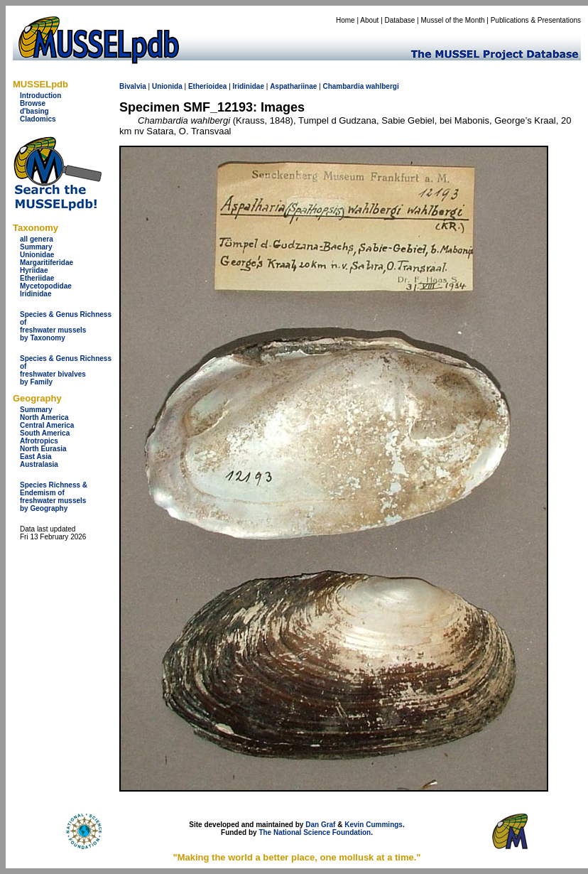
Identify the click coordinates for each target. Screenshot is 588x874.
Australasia (39, 464)
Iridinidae (36, 294)
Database (400, 20)
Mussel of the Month (453, 20)
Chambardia (343, 86)
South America (45, 433)
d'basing (34, 111)
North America (44, 417)
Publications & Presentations (536, 20)
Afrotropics (39, 441)
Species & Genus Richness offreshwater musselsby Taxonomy (66, 326)
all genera (37, 239)
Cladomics (38, 119)
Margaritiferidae (47, 263)
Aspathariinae (293, 86)
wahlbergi (382, 86)
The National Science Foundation (315, 832)
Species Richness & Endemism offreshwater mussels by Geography (54, 497)
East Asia (36, 457)
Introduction (40, 96)
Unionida (167, 86)
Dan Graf (320, 825)
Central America (47, 425)
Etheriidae (37, 278)
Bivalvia (133, 86)
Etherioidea (207, 86)
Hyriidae (34, 270)
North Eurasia (43, 449)
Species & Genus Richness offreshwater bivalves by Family (66, 370)
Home (345, 20)
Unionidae (37, 255)
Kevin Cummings (374, 825)
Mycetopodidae (46, 286)
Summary (36, 247)
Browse (33, 103)
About (369, 20)
